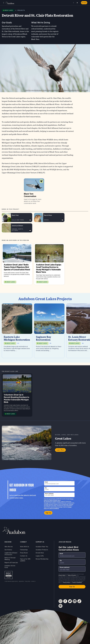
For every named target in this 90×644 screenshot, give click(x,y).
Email (46, 482)
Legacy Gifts (40, 556)
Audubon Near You (42, 547)
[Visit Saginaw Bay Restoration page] (49, 331)
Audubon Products (42, 550)
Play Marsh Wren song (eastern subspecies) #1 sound (62, 220)
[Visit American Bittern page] (17, 228)
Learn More (60, 450)
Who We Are (9, 547)
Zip (46, 488)
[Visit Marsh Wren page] (49, 218)
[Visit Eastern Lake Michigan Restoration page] (17, 331)
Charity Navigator (9, 575)
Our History (8, 550)
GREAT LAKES (10, 343)
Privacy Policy (28, 581)
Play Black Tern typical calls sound (30, 220)
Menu (4, 3)
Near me (74, 3)
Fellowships (24, 550)
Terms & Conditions (54, 508)
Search (78, 2)
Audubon (10, 3)
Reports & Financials (11, 563)
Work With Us (25, 547)
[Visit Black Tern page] (17, 218)
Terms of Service (53, 500)
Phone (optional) (49, 494)
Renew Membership (42, 559)
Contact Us (24, 556)
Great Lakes (9, 10)
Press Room (24, 553)
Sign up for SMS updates (25, 560)
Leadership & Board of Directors (11, 554)
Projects (21, 10)
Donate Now (40, 553)
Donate (84, 3)
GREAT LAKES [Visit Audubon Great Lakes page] (11, 282)
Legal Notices (21, 581)
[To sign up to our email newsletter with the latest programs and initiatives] (59, 483)
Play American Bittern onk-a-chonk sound (30, 230)
